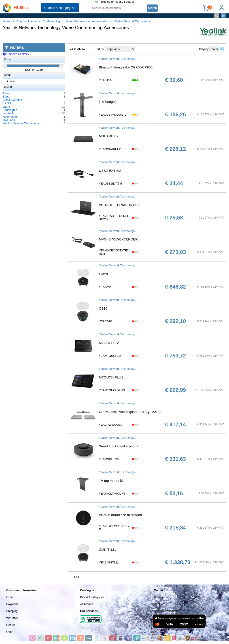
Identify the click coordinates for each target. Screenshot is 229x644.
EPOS (7, 103)
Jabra (6, 107)
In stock (9, 81)
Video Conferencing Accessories (87, 21)
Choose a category (60, 8)
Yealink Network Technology (132, 21)
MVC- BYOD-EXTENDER (118, 239)
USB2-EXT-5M (110, 171)
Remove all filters (16, 54)
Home (7, 21)
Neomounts (10, 117)
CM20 (103, 274)
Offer (10, 632)
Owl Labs (9, 120)
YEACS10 (105, 321)
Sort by (99, 49)
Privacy (159, 597)
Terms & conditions (166, 611)
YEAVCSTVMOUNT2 (113, 115)
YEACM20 (106, 287)
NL (216, 16)
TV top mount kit (111, 481)
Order (10, 597)
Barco (6, 97)
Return (11, 625)
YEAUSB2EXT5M (110, 184)
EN (223, 16)
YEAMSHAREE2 (110, 149)
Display (204, 49)
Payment (12, 604)
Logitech (8, 113)
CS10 (103, 308)
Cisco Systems (12, 100)
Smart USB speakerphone (119, 446)
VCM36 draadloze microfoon (120, 515)
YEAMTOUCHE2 (110, 356)
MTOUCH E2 (109, 343)
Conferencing (51, 21)
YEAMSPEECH (109, 459)
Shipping (12, 611)
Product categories (92, 597)
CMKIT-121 (107, 549)
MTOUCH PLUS (111, 377)
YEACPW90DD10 (110, 425)
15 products (78, 49)
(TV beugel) (108, 102)
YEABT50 (105, 80)
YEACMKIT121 (109, 562)
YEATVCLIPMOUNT (112, 494)
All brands (87, 604)
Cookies (159, 604)
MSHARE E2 (109, 136)
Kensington (10, 110)
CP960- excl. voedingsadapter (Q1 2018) (130, 412)
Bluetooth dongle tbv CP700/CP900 (126, 67)
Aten (6, 93)
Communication (27, 21)
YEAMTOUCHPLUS (112, 390)
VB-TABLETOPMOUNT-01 (119, 205)
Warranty (12, 618)
